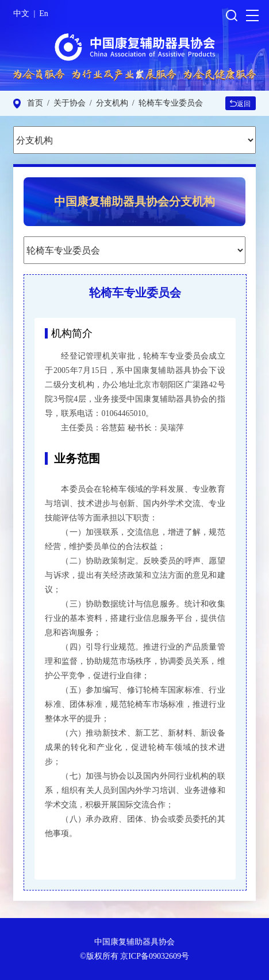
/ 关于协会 (64, 103)
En (44, 13)
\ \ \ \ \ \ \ (134, 140)
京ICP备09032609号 (155, 956)
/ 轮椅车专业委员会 (166, 103)
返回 (240, 104)
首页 (35, 103)
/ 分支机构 (107, 103)
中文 (21, 13)
